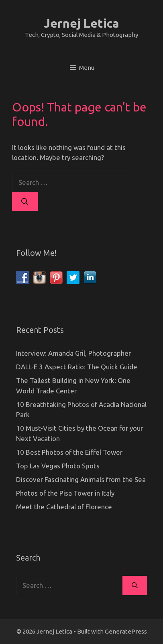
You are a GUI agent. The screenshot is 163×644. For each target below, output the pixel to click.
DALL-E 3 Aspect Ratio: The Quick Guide (77, 367)
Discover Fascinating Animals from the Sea (81, 479)
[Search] (25, 202)
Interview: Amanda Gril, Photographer (73, 353)
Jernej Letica (81, 23)
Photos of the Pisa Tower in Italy (65, 493)
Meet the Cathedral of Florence (64, 507)
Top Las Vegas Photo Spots (58, 466)
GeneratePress (126, 631)
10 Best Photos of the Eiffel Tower (69, 452)
